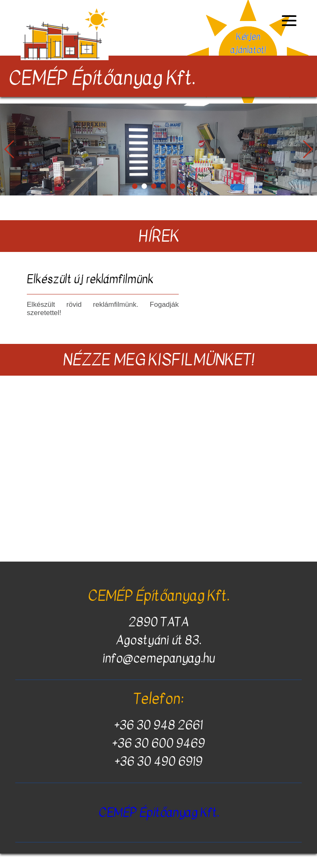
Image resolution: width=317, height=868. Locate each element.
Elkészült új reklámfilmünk (90, 279)
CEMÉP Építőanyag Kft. (159, 812)
